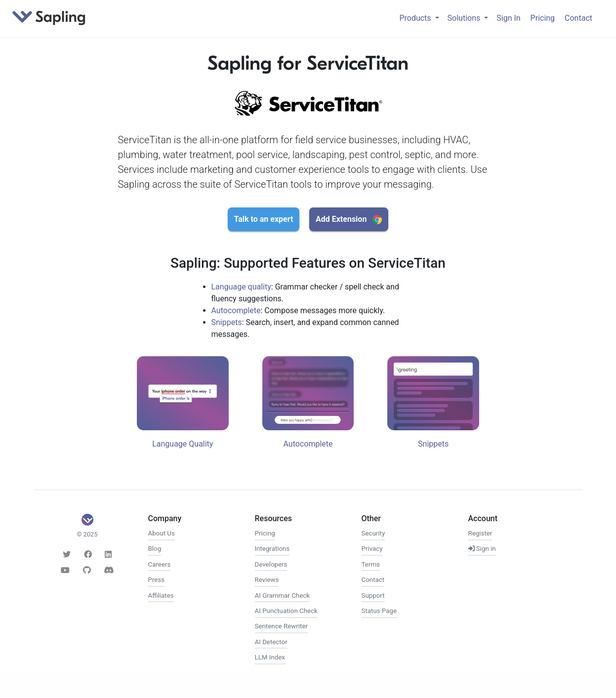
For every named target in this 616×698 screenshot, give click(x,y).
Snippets (227, 322)
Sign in (482, 549)
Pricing (543, 18)
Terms (371, 564)
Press (157, 580)
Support (373, 595)
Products (416, 18)
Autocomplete (236, 310)
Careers (160, 564)
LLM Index (270, 657)
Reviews (267, 580)
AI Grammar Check (282, 595)
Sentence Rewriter (281, 626)
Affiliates (161, 595)
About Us (162, 533)
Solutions (465, 18)
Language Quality (183, 444)
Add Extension (349, 219)
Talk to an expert (264, 219)
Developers (271, 564)
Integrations (272, 549)
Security (373, 533)
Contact (578, 18)
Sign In (508, 18)
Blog (155, 549)
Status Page (379, 611)
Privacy (372, 549)
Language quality (241, 287)
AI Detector (271, 642)
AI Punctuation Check (286, 611)
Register (480, 533)
